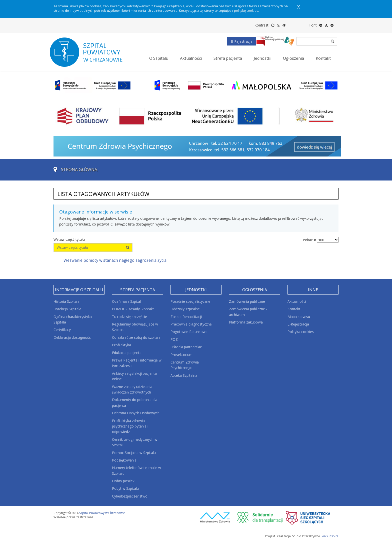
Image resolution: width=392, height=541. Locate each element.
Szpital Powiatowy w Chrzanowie (102, 513)
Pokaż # (309, 240)
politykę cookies (246, 10)
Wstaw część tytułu (70, 239)
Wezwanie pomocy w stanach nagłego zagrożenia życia (115, 260)
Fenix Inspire (330, 536)
